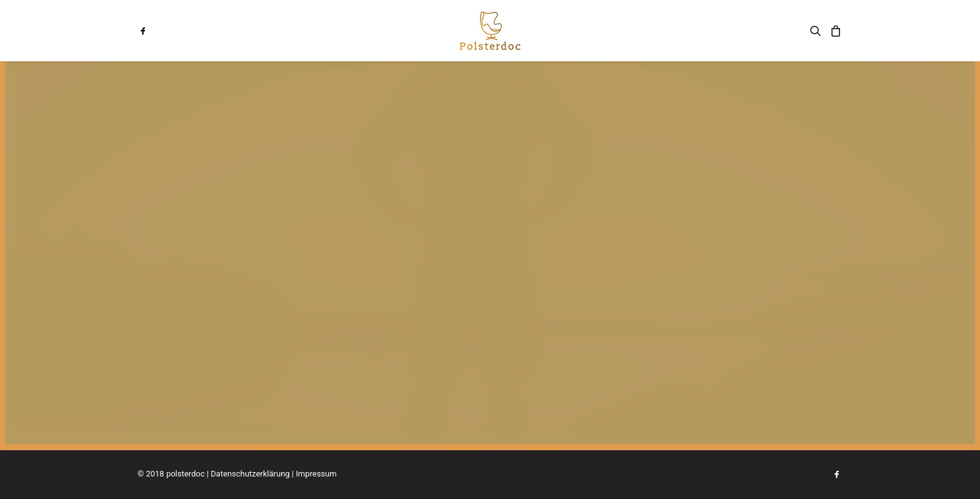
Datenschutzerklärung (250, 474)
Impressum (316, 474)
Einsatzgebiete (638, 31)
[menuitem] (154, 31)
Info (418, 31)
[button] (154, 31)
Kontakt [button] (571, 31)
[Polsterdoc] (490, 31)
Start (379, 31)
